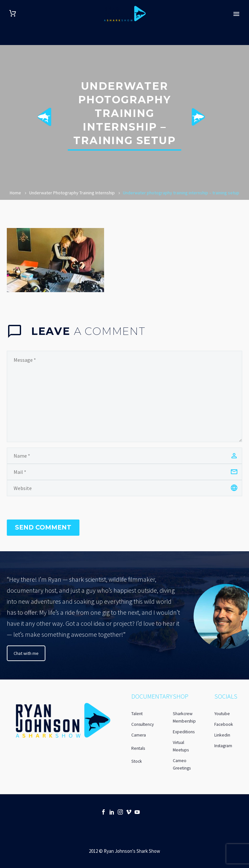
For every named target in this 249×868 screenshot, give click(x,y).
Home (15, 193)
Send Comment (43, 527)
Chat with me (26, 653)
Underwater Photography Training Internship (72, 193)
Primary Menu (236, 14)
